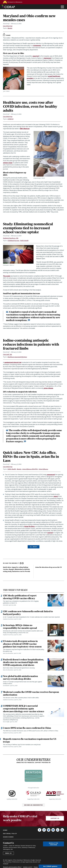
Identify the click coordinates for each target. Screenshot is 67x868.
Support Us (55, 818)
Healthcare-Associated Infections (17, 357)
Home (5, 830)
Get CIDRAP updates (50, 866)
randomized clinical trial (13, 362)
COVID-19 (10, 119)
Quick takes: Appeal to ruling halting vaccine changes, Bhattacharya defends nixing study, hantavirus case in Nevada (17, 569)
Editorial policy (10, 834)
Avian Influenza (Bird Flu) (30, 469)
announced (51, 475)
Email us (8, 853)
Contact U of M (27, 867)
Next (23, 563)
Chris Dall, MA (7, 355)
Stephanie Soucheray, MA (11, 238)
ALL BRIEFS (34, 547)
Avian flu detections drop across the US (48, 567)
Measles (10, 28)
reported (36, 56)
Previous (21, 563)
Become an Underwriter (33, 805)
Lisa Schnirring (8, 26)
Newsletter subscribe (53, 844)
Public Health (24, 241)
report (56, 496)
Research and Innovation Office (12, 867)
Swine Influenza (43, 469)
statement (37, 45)
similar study (8, 163)
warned (50, 533)
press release (48, 388)
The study (7, 276)
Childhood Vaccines (13, 241)
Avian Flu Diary (29, 526)
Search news (8, 837)
